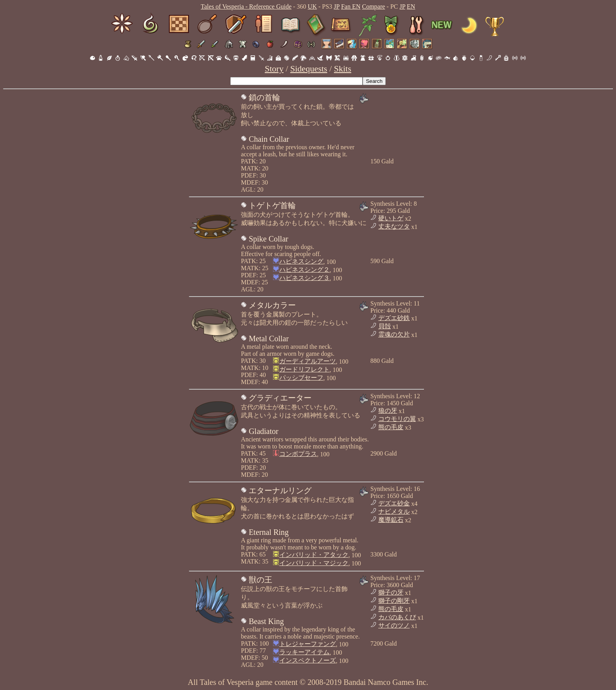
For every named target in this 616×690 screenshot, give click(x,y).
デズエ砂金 (394, 503)
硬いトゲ (391, 218)
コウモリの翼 (397, 419)
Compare (373, 6)
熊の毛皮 (391, 427)
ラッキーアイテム (304, 652)
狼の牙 (388, 411)
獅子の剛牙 (394, 601)
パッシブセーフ (301, 378)
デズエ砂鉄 (394, 318)
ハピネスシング (301, 261)
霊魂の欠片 (394, 334)
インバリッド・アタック (314, 555)
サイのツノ (394, 625)
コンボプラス (298, 454)
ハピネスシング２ (304, 270)
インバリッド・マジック (314, 563)
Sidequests (309, 69)
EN (411, 6)
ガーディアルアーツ (308, 361)
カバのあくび (397, 617)
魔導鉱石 (391, 520)
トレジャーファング (308, 644)
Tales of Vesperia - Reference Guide (246, 6)
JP (337, 6)
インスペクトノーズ (308, 660)
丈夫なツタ (394, 226)
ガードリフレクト (304, 369)
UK (312, 6)
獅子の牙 (391, 592)
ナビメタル (394, 512)
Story (274, 69)
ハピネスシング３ (304, 278)
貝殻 (385, 326)
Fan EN (351, 6)
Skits (343, 69)
